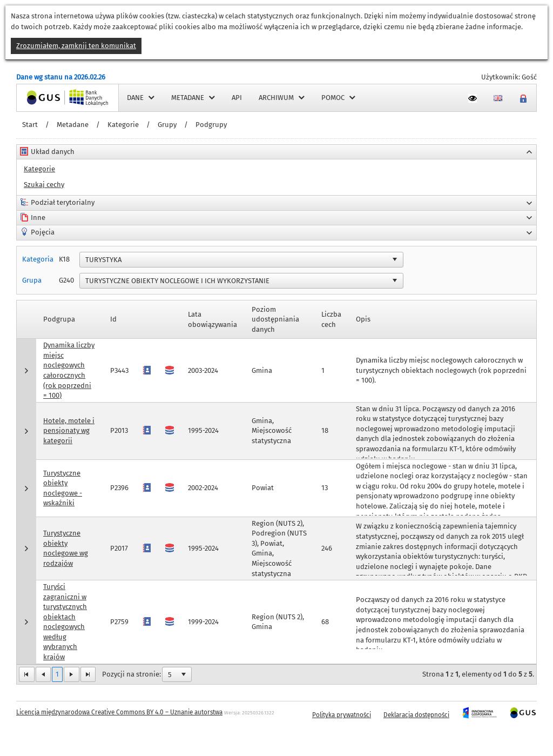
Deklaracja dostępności (416, 715)
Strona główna (40, 98)
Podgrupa (59, 319)
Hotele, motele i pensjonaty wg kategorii (69, 431)
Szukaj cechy (44, 185)
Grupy (167, 125)
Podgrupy (211, 125)
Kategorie (123, 125)
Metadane (73, 125)
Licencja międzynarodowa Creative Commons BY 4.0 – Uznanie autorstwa (119, 712)
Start (30, 125)
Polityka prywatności (342, 715)
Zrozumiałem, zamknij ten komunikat (76, 46)
